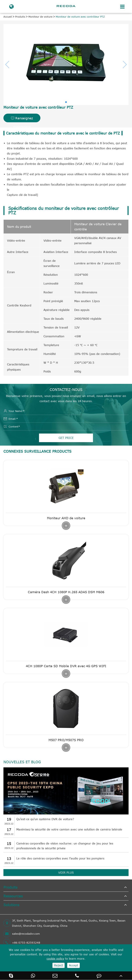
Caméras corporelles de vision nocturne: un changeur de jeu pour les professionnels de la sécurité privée (65, 846)
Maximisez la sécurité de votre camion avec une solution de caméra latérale (69, 829)
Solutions (11, 905)
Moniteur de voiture (40, 17)
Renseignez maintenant (22, 119)
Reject (59, 965)
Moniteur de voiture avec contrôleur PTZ (80, 17)
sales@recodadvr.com (22, 934)
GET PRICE (66, 438)
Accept (73, 965)
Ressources (13, 896)
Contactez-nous (66, 389)
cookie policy (55, 959)
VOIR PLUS (66, 873)
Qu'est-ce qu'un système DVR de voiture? (45, 819)
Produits (20, 17)
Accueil (8, 17)
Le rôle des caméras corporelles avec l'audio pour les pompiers (60, 858)
